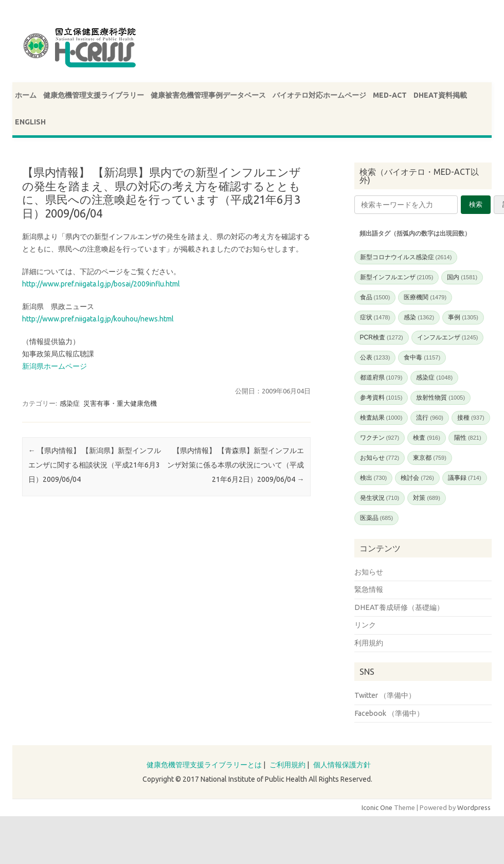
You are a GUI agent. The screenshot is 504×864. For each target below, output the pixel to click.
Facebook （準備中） (389, 713)
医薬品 (377, 518)
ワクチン (380, 438)
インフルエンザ (448, 337)
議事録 (465, 478)
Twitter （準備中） (385, 695)
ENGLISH (30, 122)
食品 (375, 297)
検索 (476, 204)
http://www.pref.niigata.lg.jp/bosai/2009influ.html (101, 284)
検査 (427, 438)
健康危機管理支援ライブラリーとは (204, 765)
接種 (471, 418)
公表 (375, 357)
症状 (375, 317)
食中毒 (422, 357)
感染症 (70, 403)
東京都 (430, 458)
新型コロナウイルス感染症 (406, 257)
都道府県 (381, 377)
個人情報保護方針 (342, 765)
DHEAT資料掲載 (440, 95)
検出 (374, 478)
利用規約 (369, 643)
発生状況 (380, 498)
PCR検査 (382, 337)
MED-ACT (390, 95)
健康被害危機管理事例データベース (208, 95)
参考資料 (381, 398)
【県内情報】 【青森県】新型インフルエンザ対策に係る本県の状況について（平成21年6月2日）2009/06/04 (236, 465)
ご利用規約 (287, 765)
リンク (365, 625)
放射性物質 (440, 398)
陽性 (468, 438)
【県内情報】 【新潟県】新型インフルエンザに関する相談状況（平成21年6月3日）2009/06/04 (95, 465)
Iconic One (377, 807)
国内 (462, 277)
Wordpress (474, 807)
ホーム (26, 95)
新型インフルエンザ (397, 277)
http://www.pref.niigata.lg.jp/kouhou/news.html (98, 319)
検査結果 (381, 418)
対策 (427, 498)
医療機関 (425, 297)
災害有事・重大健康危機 (120, 403)
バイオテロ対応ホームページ (319, 95)
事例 (463, 317)
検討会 (417, 478)
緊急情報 (369, 589)
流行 (430, 418)
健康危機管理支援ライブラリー (94, 95)
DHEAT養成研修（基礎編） (399, 607)
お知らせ (380, 458)
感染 (419, 317)
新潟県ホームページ (55, 366)
